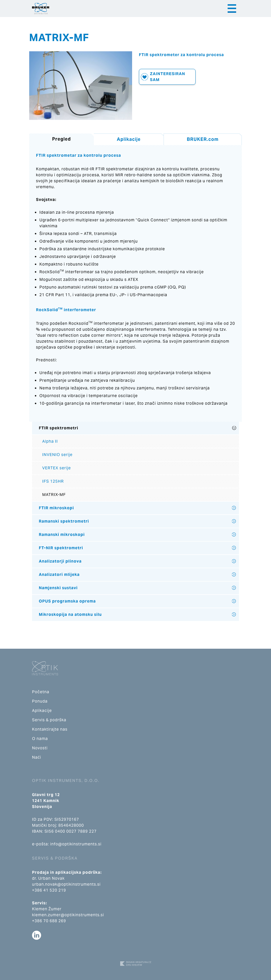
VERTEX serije (57, 468)
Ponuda (40, 701)
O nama (40, 739)
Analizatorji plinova (60, 561)
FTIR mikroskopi (56, 508)
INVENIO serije (57, 455)
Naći (37, 757)
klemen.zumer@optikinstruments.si (68, 915)
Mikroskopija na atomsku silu (70, 614)
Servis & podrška (49, 720)
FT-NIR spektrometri (61, 548)
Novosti (40, 748)
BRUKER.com (203, 139)
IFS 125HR (53, 481)
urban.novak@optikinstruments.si (66, 884)
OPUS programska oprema (67, 601)
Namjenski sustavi (58, 588)
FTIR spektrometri (59, 428)
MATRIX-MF (54, 495)
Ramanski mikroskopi (62, 534)
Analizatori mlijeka (59, 574)
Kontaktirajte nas (50, 729)
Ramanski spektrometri (64, 521)
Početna (41, 692)
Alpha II (50, 441)
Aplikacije (129, 139)
